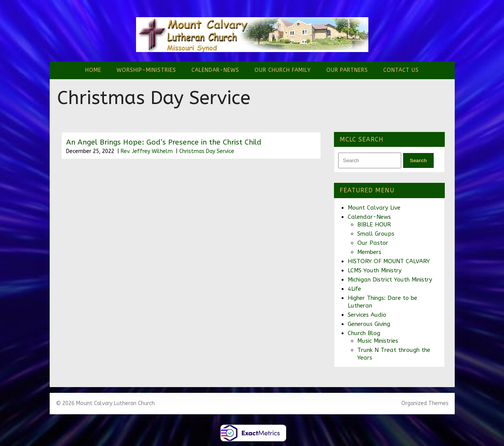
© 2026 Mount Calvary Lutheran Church (105, 403)
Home (93, 70)
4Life (354, 289)
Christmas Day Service (207, 151)
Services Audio (367, 315)
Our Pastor (373, 243)
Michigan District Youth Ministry (390, 280)
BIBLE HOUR (374, 225)
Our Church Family (283, 70)
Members (369, 252)
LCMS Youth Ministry (375, 270)
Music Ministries (378, 341)
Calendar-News (215, 70)
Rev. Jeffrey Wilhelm (147, 151)
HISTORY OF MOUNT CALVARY (389, 261)
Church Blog (364, 333)
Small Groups (376, 234)
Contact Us (401, 70)
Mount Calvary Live (374, 208)
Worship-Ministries (146, 70)
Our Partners (347, 70)
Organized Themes (425, 403)
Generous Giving (369, 324)
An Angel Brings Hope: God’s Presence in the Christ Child (164, 142)
